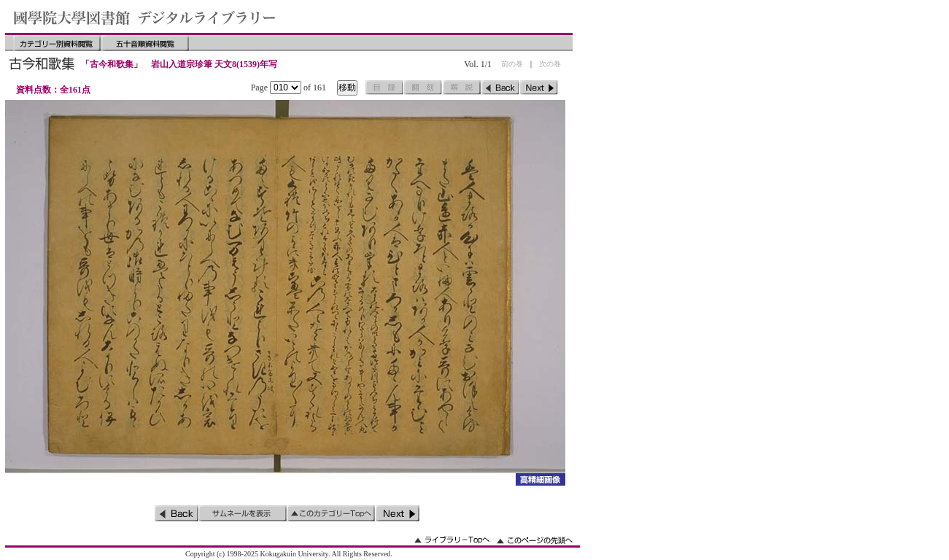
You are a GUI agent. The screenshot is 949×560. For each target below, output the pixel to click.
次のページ (539, 87)
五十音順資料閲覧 (145, 43)
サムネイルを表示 (243, 513)
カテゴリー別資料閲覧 (57, 43)
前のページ (500, 87)
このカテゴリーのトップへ (331, 513)
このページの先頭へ (535, 540)
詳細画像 (540, 479)
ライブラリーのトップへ (452, 540)
